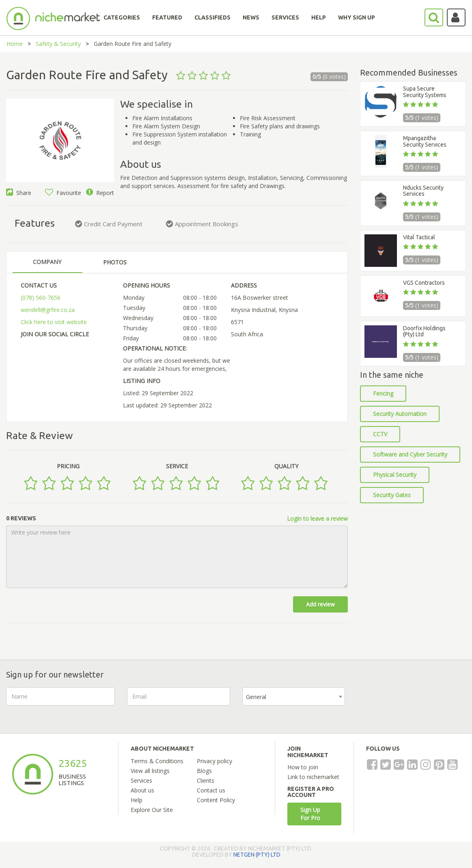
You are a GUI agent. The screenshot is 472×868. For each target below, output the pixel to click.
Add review (320, 604)
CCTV (380, 434)
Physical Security (395, 475)
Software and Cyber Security (410, 454)
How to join (303, 767)
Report (100, 193)
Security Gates (392, 495)
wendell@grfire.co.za (48, 310)
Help (137, 800)
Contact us (211, 790)
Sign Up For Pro (310, 814)
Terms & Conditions (157, 761)
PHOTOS (115, 262)
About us (142, 790)
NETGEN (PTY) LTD (257, 855)
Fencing (383, 393)
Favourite (63, 193)
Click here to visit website (54, 322)
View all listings (150, 771)
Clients (206, 780)
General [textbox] (256, 697)
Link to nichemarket (313, 777)
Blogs (204, 771)
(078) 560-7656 (41, 298)
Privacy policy (214, 761)
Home (15, 44)
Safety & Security (58, 44)
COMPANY (47, 262)
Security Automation (400, 414)
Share (19, 193)
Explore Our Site (152, 810)
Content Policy (216, 800)
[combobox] (294, 696)
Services (141, 780)
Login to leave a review (317, 518)
